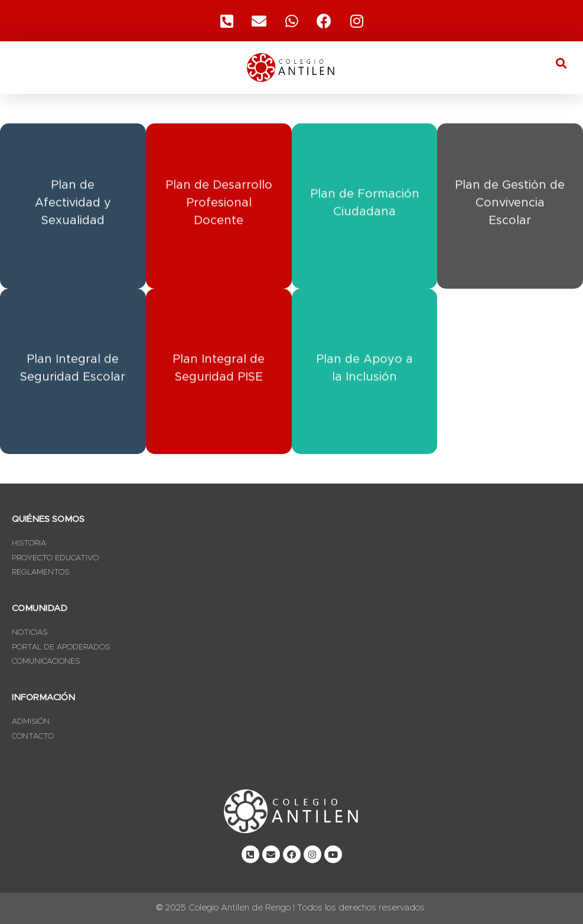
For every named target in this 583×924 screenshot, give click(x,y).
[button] (561, 63)
